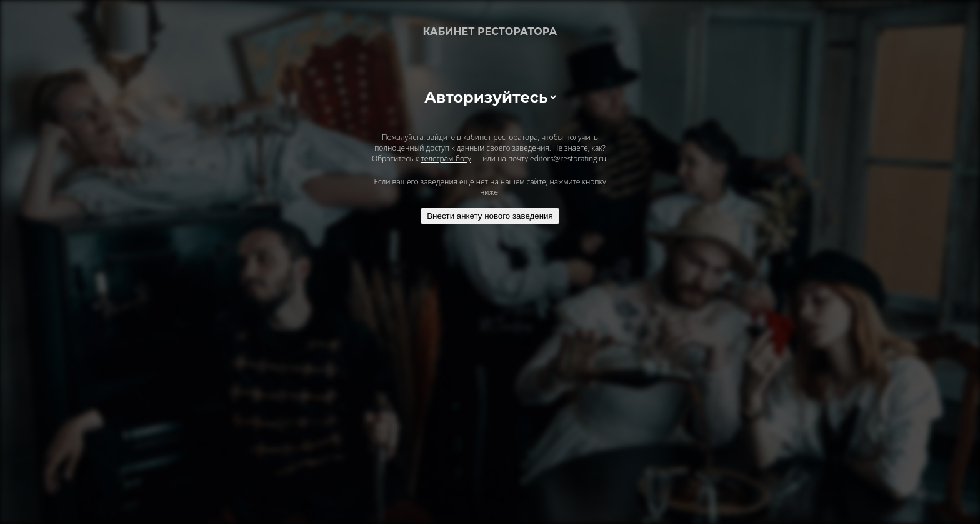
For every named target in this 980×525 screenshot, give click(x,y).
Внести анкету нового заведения (490, 216)
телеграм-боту (446, 158)
